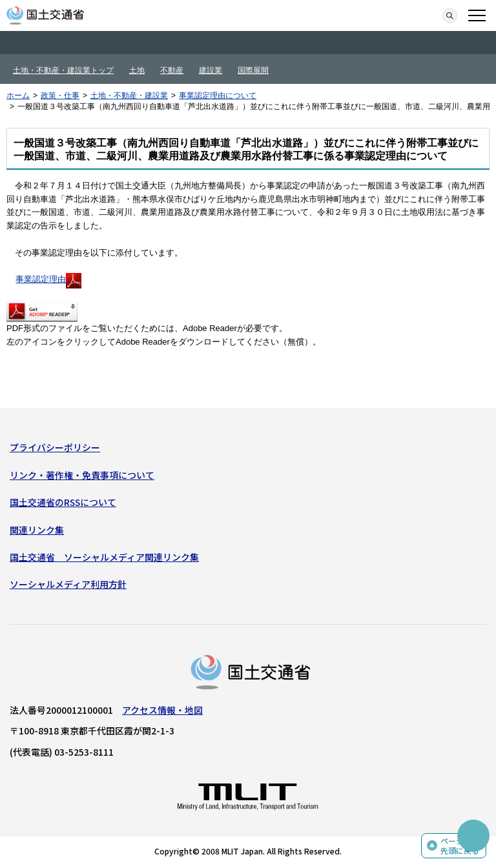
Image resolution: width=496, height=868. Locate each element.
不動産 (172, 70)
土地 (137, 70)
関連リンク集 (37, 530)
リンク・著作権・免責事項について (82, 475)
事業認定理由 (48, 279)
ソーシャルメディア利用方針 (68, 584)
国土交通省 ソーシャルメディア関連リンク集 (104, 557)
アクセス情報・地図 (162, 710)
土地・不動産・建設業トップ (63, 70)
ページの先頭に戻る (460, 846)
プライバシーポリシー (55, 447)
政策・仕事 (60, 96)
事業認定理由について (218, 96)
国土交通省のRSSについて (63, 502)
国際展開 (253, 70)
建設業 (211, 70)
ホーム (18, 96)
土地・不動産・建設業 (129, 96)
